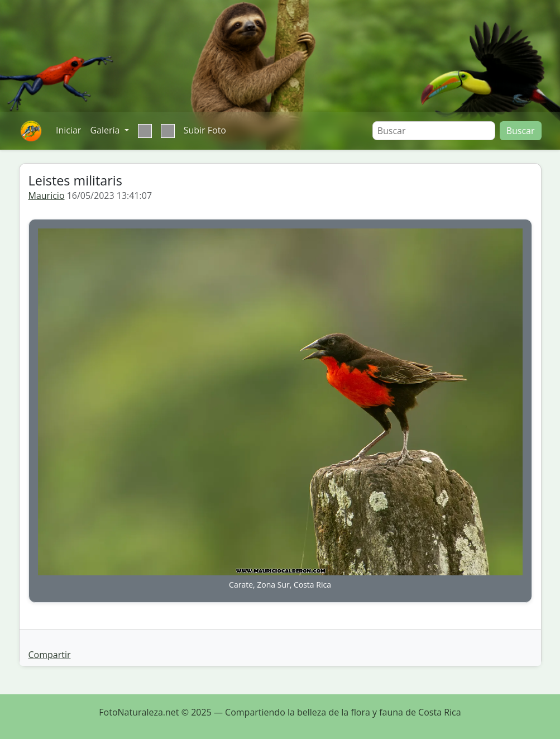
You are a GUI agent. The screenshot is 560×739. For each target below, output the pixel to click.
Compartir (50, 655)
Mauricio (47, 196)
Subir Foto (205, 130)
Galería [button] (106, 130)
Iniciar (68, 130)
